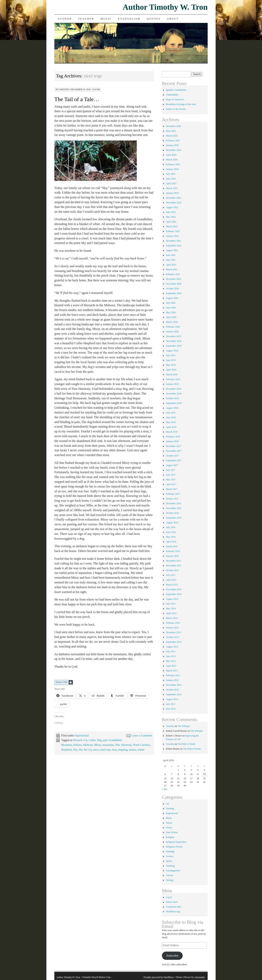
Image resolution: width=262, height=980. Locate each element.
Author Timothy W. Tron (165, 7)
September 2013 (174, 642)
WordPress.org (173, 912)
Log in (169, 897)
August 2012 (172, 699)
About (173, 19)
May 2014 (171, 608)
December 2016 (173, 503)
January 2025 (172, 145)
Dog (99, 740)
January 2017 (172, 499)
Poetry (169, 828)
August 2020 (172, 298)
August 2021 (172, 250)
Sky (75, 750)
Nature (169, 823)
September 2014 (174, 594)
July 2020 (171, 303)
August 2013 (172, 647)
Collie (92, 740)
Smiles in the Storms (176, 109)
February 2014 (173, 623)
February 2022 (173, 231)
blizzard (78, 740)
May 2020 (171, 312)
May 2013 (171, 661)
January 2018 (172, 441)
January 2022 (172, 236)
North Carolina (141, 745)
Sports (169, 861)
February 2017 (173, 494)
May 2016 (171, 537)
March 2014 (172, 618)
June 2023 (171, 179)
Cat (85, 740)
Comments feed (173, 907)
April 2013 (171, 666)
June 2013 (171, 656)
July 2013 (171, 651)
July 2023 (171, 174)
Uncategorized (173, 871)
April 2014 (171, 613)
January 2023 (172, 193)
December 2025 (173, 126)
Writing (170, 880)
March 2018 (172, 432)
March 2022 (172, 226)
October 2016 (172, 513)
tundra (133, 750)
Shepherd (66, 750)
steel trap (105, 750)
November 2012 (174, 685)
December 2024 (173, 150)
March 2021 (172, 269)
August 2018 (172, 408)
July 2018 (171, 413)
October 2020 (172, 289)
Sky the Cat (85, 750)
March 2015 (172, 585)
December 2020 (173, 279)
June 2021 (171, 255)
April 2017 (171, 484)
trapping (123, 750)
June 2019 (171, 360)
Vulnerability (172, 95)
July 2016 (171, 527)
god (105, 740)
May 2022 (171, 217)
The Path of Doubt (186, 744)
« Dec (165, 789)
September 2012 (174, 694)
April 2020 (171, 317)
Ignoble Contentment (176, 90)
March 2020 (172, 322)
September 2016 (174, 518)
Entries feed (172, 902)
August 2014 (172, 599)
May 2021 (171, 260)
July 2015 (171, 575)
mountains (108, 745)
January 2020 (172, 332)
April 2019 (171, 370)
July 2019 (171, 355)
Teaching (170, 866)
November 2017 (174, 451)
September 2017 (174, 460)
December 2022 (173, 198)
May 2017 (171, 480)
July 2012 (171, 704)
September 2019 (174, 346)
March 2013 (172, 671)
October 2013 (172, 637)
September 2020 (174, 293)
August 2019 (172, 351)
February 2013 (173, 675)
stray (114, 750)
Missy (97, 745)
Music (106, 19)
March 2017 (172, 489)
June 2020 (171, 308)
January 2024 (172, 169)
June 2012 (171, 709)
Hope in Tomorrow (175, 99)
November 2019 (174, 341)
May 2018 (171, 422)
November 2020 (174, 284)
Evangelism (129, 19)
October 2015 (172, 570)
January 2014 (172, 628)
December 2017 (173, 446)
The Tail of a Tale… (77, 99)
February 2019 (173, 379)
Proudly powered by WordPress (159, 977)
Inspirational (82, 736)
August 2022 (172, 207)
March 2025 (172, 136)
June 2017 (171, 475)
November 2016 (174, 508)
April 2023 (171, 183)
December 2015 (173, 561)
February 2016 (173, 551)
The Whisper (184, 726)
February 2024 (173, 164)
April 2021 (171, 265)
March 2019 (172, 374)
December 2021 (173, 241)
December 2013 (173, 632)
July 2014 (171, 604)
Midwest (88, 745)
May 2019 (171, 365)
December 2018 (173, 389)
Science (170, 856)
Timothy (64, 89)
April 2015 (171, 580)
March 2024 (172, 160)
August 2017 (172, 465)
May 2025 (171, 131)
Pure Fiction (172, 832)
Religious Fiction (174, 847)
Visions (169, 875)
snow (96, 750)
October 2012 (172, 690)
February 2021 (173, 274)
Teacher (86, 19)
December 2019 (173, 336)
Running (170, 851)
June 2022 (171, 212)
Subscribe (172, 956)
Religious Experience (176, 842)
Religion (170, 837)
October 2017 (172, 456)
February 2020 (173, 327)
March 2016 (172, 546)
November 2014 (174, 589)
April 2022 (171, 222)
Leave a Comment (142, 736)
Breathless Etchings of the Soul (181, 104)
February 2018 (173, 437)
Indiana (77, 745)
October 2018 (172, 398)
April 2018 (171, 427)
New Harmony (123, 745)
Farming (170, 808)
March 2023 (172, 188)
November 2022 (174, 203)
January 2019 (172, 384)
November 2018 (174, 394)
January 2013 (172, 680)
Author (65, 19)
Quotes (154, 19)
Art (167, 804)
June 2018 (171, 417)
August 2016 (172, 523)
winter (141, 750)
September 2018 (174, 403)
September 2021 (174, 246)
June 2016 (171, 532)
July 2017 (171, 470)
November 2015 (174, 566)
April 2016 (171, 542)
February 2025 (173, 140)
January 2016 (172, 556)
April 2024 (171, 155)
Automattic (200, 977)
